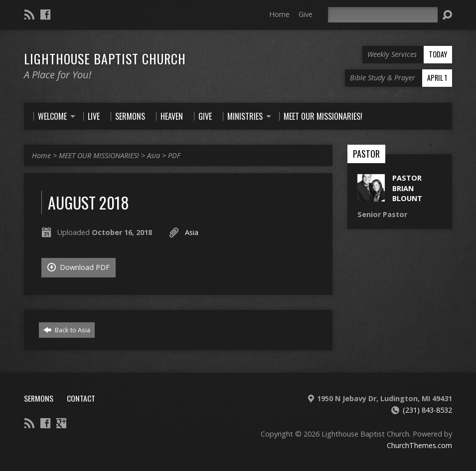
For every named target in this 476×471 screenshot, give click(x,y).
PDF (174, 155)
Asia (154, 155)
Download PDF (79, 267)
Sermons (39, 398)
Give (306, 14)
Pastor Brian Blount (407, 188)
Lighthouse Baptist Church (105, 58)
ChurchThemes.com (419, 445)
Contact (81, 398)
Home (279, 14)
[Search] (383, 15)
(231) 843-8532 (427, 410)
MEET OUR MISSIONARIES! (99, 155)
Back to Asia (67, 330)
